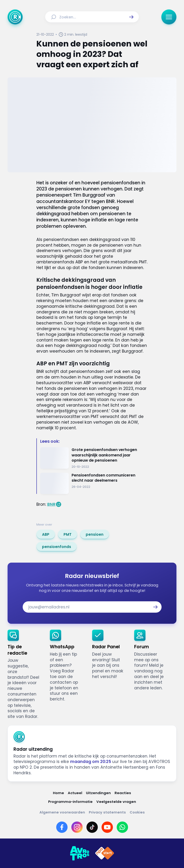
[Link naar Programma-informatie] (70, 802)
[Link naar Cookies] (137, 812)
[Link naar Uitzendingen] (98, 793)
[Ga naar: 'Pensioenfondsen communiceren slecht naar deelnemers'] (94, 483)
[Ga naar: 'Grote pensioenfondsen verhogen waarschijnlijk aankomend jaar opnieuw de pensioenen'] (94, 458)
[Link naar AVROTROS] (80, 853)
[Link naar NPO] (105, 853)
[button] (131, 17)
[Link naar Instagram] (77, 827)
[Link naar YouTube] (107, 827)
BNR (51, 504)
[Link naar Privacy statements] (107, 812)
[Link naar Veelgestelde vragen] (116, 802)
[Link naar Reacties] (123, 793)
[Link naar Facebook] (62, 827)
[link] (46, 534)
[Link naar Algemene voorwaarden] (62, 812)
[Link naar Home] (58, 793)
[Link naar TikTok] (92, 827)
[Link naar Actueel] (75, 793)
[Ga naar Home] (15, 17)
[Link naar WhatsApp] (122, 827)
